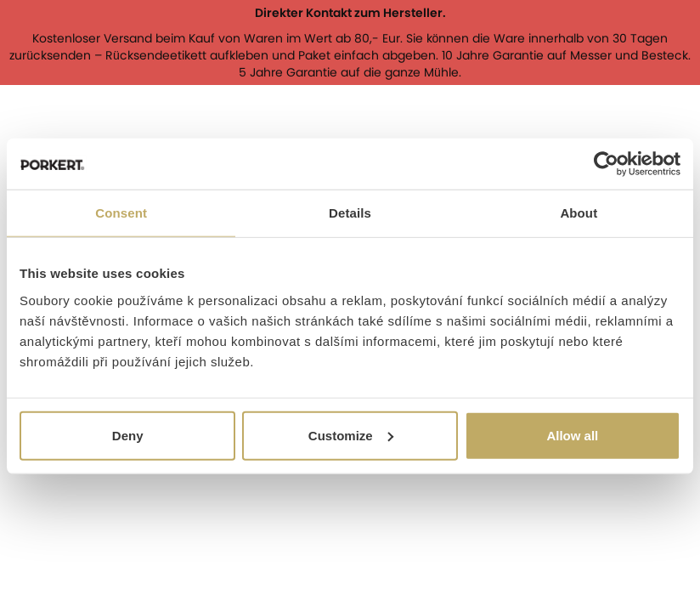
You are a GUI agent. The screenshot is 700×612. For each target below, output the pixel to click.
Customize (351, 435)
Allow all (572, 435)
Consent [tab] (121, 213)
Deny (128, 435)
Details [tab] (350, 213)
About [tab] (579, 213)
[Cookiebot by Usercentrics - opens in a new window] (606, 164)
